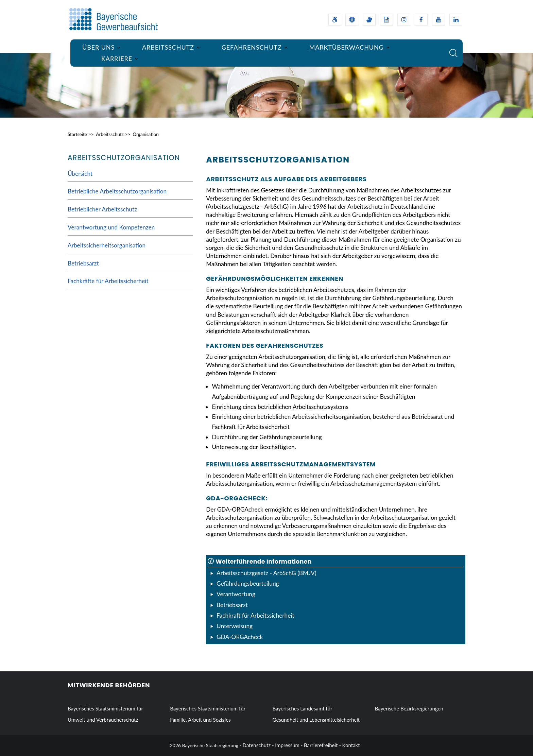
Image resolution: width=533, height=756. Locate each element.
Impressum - (289, 745)
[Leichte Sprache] (386, 20)
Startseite (77, 134)
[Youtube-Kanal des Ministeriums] (439, 20)
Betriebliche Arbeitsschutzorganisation (117, 191)
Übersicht (80, 174)
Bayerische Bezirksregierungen (409, 708)
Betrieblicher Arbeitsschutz (102, 209)
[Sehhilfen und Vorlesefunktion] (352, 20)
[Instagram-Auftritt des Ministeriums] (404, 20)
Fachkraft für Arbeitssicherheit (255, 615)
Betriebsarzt (83, 263)
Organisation (146, 134)
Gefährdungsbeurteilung (248, 583)
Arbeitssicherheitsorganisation (107, 245)
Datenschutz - (258, 745)
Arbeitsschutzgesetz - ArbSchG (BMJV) (266, 573)
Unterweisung (235, 626)
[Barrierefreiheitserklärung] (335, 20)
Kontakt (351, 745)
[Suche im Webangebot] (453, 53)
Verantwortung (236, 594)
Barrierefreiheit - (322, 745)
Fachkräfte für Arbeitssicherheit (108, 281)
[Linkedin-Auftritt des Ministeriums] (456, 20)
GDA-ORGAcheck (240, 637)
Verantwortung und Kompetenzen (111, 227)
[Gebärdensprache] (369, 20)
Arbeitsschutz (110, 134)
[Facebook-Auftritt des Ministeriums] (421, 20)
